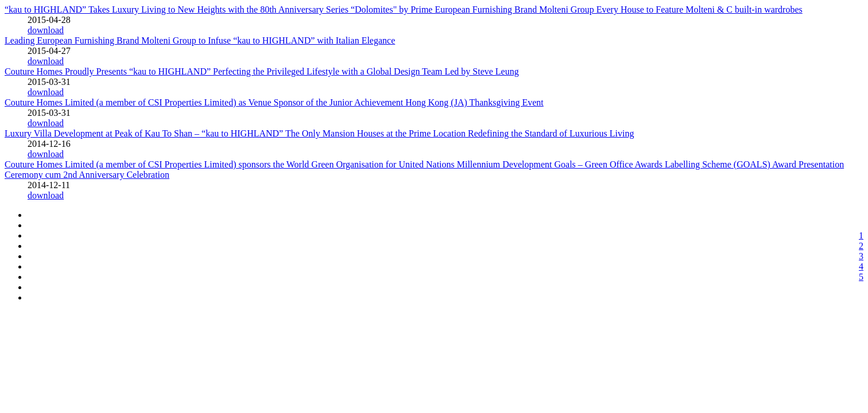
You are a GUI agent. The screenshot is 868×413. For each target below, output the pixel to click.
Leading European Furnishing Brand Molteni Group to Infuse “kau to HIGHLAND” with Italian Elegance (200, 40)
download (46, 30)
